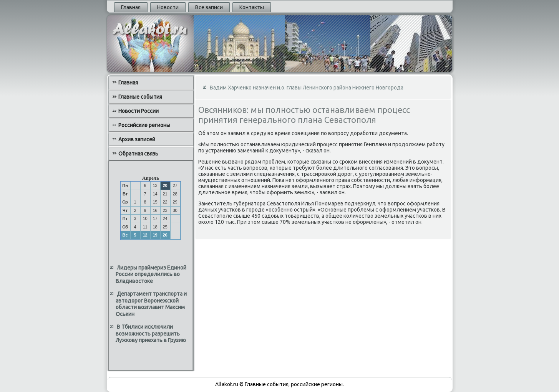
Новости (168, 7)
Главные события (140, 97)
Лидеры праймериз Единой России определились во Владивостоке (151, 274)
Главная (131, 7)
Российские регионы (144, 125)
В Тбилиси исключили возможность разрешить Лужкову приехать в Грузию (151, 333)
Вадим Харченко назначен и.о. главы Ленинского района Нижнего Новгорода (307, 88)
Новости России (139, 111)
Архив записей (137, 139)
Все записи (209, 7)
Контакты (252, 7)
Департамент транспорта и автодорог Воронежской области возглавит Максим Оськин (151, 304)
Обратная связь (138, 154)
